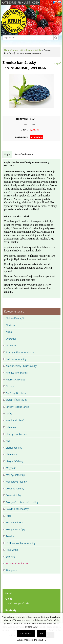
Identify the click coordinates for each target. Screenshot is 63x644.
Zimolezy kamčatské (31, 50)
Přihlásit (24, 3)
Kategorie (9, 3)
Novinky (10, 325)
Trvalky (10, 536)
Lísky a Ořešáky (14, 461)
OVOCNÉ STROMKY (17, 400)
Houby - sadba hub (16, 434)
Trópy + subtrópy (15, 529)
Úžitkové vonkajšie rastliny (21, 543)
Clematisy (11, 454)
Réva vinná (12, 550)
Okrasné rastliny (15, 489)
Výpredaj (11, 339)
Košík (36, 3)
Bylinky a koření (15, 420)
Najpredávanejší (15, 318)
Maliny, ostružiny (15, 475)
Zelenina (11, 557)
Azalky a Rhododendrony (20, 352)
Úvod (8, 593)
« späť (57, 63)
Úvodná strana (12, 50)
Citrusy (10, 386)
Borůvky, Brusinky (16, 393)
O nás (9, 599)
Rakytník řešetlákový (17, 509)
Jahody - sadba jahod (18, 407)
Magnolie (11, 468)
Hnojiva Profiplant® (17, 373)
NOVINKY (11, 345)
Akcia (9, 332)
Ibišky (9, 413)
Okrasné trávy (14, 495)
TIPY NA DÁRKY (14, 522)
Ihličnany (11, 427)
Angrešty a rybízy (15, 380)
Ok (42, 633)
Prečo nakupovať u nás (18, 603)
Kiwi (8, 441)
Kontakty (11, 610)
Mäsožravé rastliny (16, 482)
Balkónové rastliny (16, 359)
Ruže (9, 516)
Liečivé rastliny (14, 448)
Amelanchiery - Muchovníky (21, 366)
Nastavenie (26, 633)
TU (45, 640)
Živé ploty (11, 570)
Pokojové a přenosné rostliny (22, 502)
